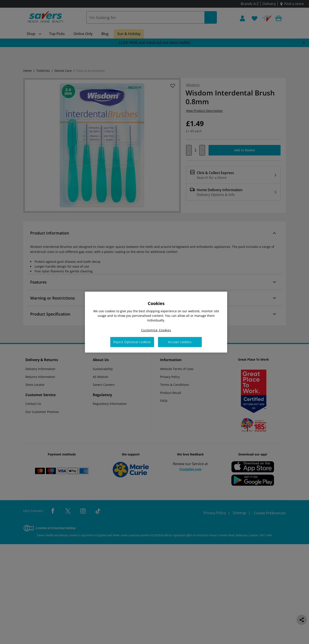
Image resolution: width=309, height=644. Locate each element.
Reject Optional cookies (132, 342)
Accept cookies (180, 342)
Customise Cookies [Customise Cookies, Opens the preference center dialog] (156, 330)
